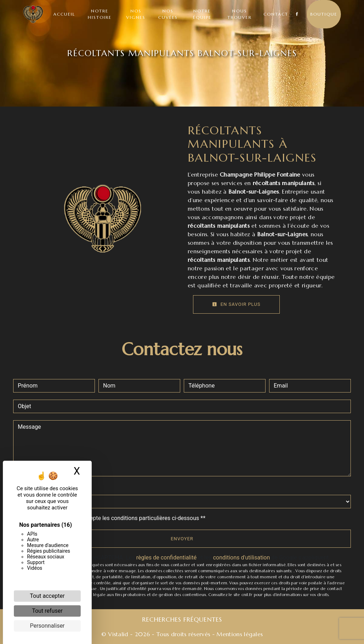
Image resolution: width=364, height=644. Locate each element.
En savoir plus (236, 304)
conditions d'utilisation (241, 558)
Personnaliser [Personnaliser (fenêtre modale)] (47, 626)
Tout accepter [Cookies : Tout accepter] (47, 596)
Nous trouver (240, 14)
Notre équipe (202, 14)
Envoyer (182, 539)
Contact (276, 14)
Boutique (324, 14)
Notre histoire (100, 14)
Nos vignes (136, 14)
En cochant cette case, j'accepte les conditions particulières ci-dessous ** (113, 518)
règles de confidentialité (166, 558)
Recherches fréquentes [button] (182, 619)
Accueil (64, 14)
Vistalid (118, 634)
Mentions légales (239, 634)
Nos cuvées (168, 14)
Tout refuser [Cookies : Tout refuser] (47, 611)
